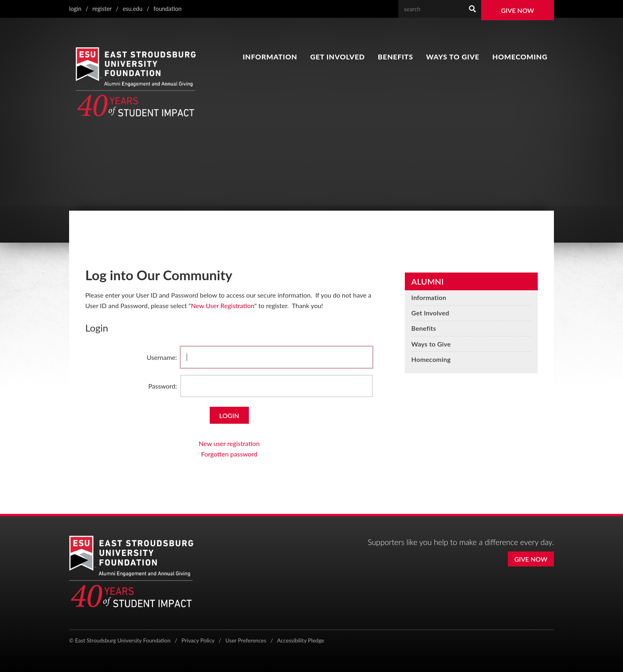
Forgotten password (229, 454)
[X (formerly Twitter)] (497, 641)
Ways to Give (453, 57)
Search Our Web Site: (464, 0)
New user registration (229, 443)
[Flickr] (550, 641)
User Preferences (246, 640)
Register (102, 9)
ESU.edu (133, 9)
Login (75, 9)
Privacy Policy (198, 640)
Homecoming (520, 57)
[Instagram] (514, 641)
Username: (162, 357)
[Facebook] (481, 641)
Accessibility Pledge (301, 640)
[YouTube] (532, 641)
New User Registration (223, 305)
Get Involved (338, 57)
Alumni (427, 281)
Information (270, 57)
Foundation (167, 9)
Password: (163, 386)
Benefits (395, 57)
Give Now (518, 10)
